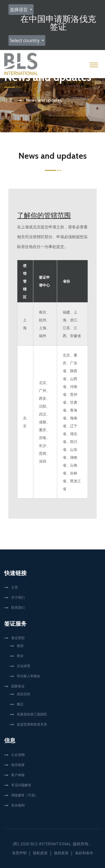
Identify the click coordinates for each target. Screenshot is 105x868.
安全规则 (18, 805)
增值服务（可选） (25, 795)
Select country (25, 40)
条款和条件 (84, 853)
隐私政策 (40, 853)
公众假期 (18, 755)
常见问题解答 (21, 785)
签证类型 (18, 638)
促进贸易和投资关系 (32, 724)
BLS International (51, 844)
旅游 (20, 646)
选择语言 (19, 10)
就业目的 (24, 694)
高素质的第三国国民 (32, 714)
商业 (20, 656)
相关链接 (18, 765)
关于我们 (18, 597)
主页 (9, 100)
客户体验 (18, 775)
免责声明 (19, 853)
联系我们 (18, 607)
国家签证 (18, 686)
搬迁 (20, 704)
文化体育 (24, 666)
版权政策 (61, 853)
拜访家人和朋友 (29, 676)
